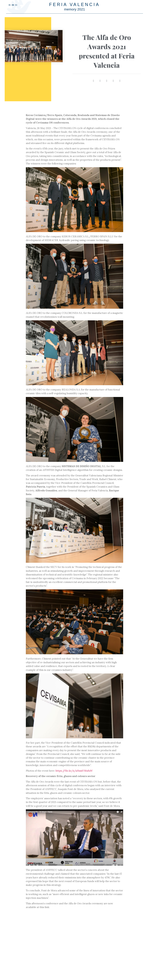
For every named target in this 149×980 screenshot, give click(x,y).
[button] (93, 81)
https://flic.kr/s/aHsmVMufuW (74, 771)
